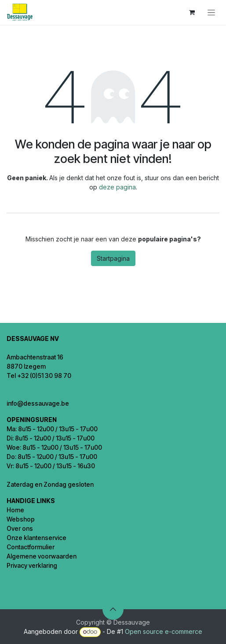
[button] (113, 609)
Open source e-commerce (164, 631)
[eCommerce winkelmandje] (192, 12)
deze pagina (117, 187)
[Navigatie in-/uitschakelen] (211, 13)
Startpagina (113, 258)
